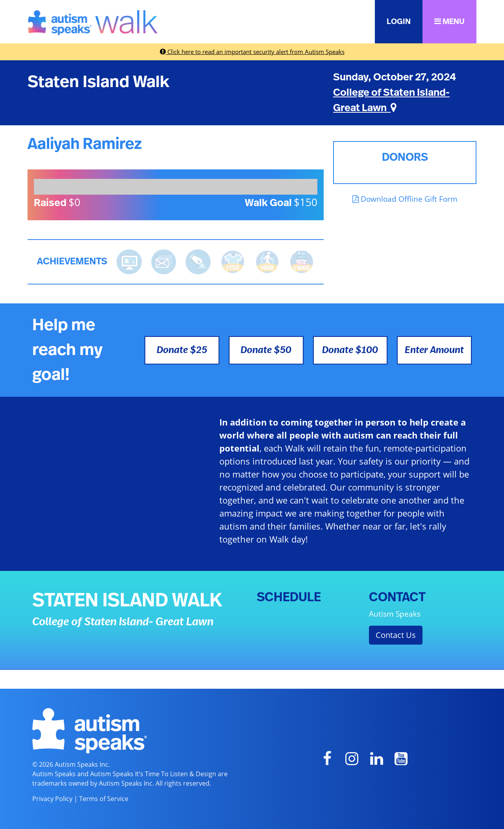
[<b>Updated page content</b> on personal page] (129, 261)
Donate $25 (182, 350)
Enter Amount (434, 350)
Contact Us (396, 635)
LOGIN (399, 22)
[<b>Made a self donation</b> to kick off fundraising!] (198, 261)
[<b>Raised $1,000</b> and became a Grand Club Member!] (302, 261)
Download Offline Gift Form (405, 199)
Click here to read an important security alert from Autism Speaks (252, 52)
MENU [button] (449, 21)
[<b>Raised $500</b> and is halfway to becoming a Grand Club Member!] (267, 261)
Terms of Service (104, 799)
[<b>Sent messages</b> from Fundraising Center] (164, 261)
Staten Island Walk (98, 82)
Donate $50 (266, 350)
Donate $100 (350, 350)
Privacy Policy (52, 799)
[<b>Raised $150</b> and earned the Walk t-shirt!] (233, 261)
